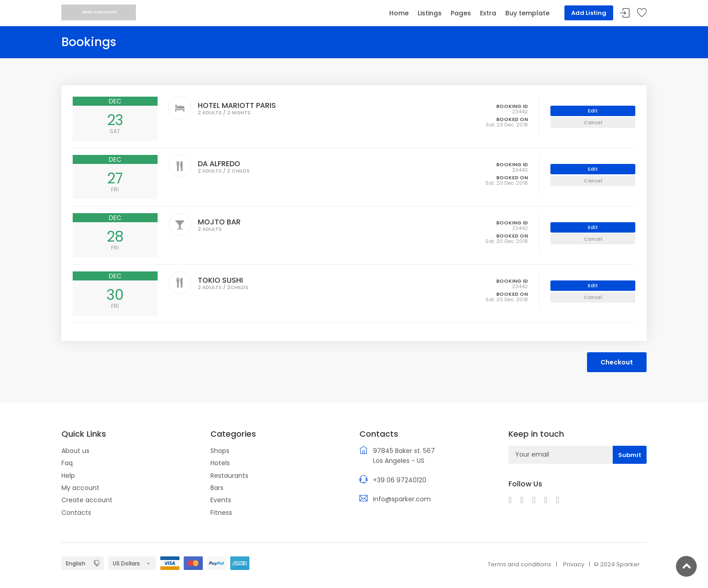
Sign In (625, 13)
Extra (488, 13)
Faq (67, 463)
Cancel (593, 122)
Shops (220, 451)
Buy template (527, 13)
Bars (217, 488)
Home (399, 13)
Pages (461, 13)
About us (75, 451)
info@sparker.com (402, 499)
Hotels (220, 463)
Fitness (221, 513)
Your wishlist (642, 13)
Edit (593, 111)
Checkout (617, 362)
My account (80, 488)
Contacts (76, 513)
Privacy (574, 564)
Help (68, 476)
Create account (87, 500)
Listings (430, 13)
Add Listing (589, 13)
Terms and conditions (519, 564)
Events (221, 500)
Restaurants (229, 476)
